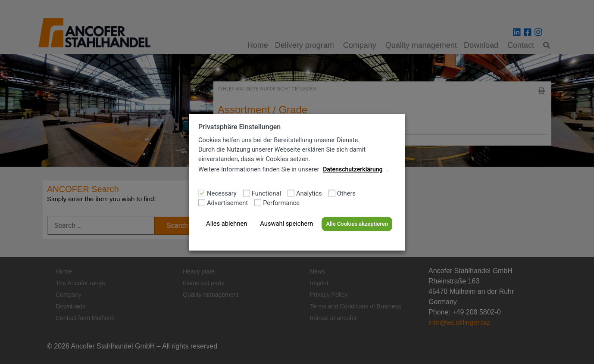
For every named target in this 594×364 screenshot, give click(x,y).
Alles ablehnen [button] (227, 224)
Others (346, 194)
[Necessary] (202, 193)
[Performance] (258, 202)
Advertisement (227, 204)
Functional (266, 194)
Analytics (309, 194)
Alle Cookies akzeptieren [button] (357, 224)
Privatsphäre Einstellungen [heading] (239, 127)
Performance (281, 204)
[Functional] (247, 193)
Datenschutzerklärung (353, 169)
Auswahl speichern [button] (286, 224)
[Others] (332, 193)
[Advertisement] (202, 202)
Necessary (222, 194)
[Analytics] (291, 193)
